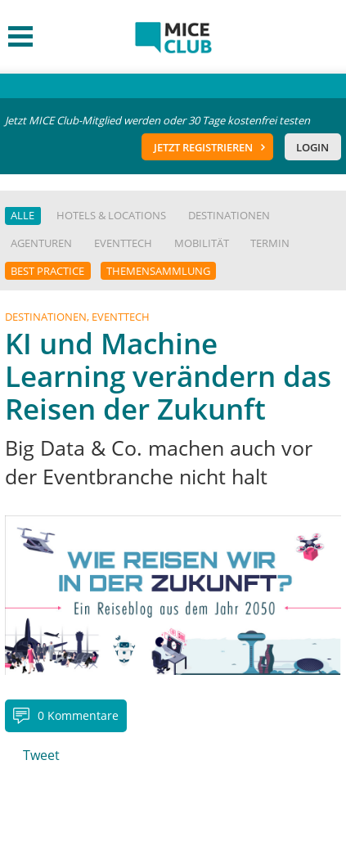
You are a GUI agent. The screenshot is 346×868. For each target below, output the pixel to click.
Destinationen (229, 215)
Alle (22, 215)
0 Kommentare (78, 715)
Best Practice (47, 271)
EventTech (123, 243)
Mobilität (202, 243)
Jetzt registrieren (203, 147)
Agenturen (41, 243)
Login (312, 147)
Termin (270, 243)
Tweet (41, 755)
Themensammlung (158, 271)
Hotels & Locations (111, 215)
